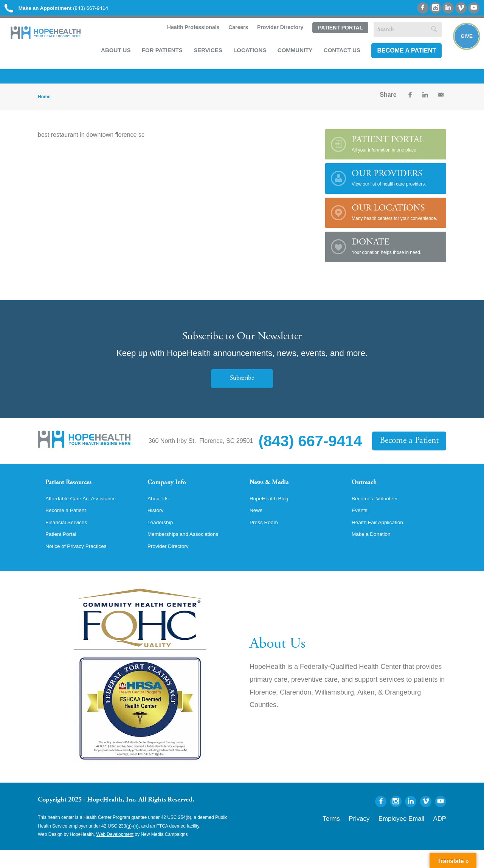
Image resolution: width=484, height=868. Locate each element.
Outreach (368, 489)
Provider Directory (277, 31)
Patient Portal (337, 31)
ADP (441, 834)
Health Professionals (189, 31)
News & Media (274, 489)
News (257, 525)
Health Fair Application (382, 538)
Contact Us (339, 53)
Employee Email (412, 834)
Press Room (266, 538)
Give (462, 44)
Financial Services (70, 538)
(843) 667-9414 (67, 9)
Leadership (162, 538)
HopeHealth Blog (272, 512)
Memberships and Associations (189, 551)
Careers (234, 31)
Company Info (172, 489)
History (157, 525)
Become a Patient (403, 54)
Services (205, 53)
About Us (113, 53)
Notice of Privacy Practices (81, 563)
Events (361, 525)
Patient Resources (75, 489)
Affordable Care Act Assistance (87, 512)
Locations (247, 53)
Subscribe (242, 383)
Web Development (115, 852)
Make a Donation (375, 551)
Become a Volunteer (379, 512)
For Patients (159, 53)
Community (292, 53)
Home (44, 102)
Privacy (379, 834)
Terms (357, 834)
